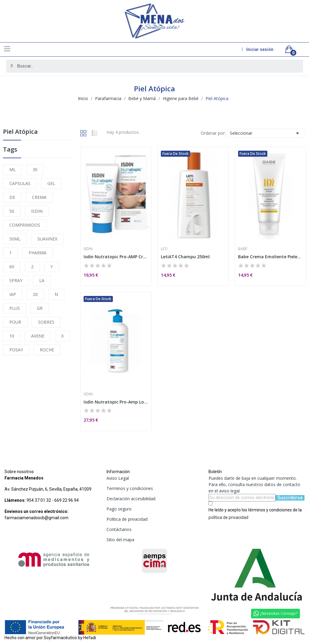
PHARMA (38, 253)
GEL (51, 183)
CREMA (39, 197)
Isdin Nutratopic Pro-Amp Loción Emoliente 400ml (116, 402)
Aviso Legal (118, 478)
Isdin (88, 249)
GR (40, 308)
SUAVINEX (47, 239)
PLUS (15, 308)
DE (12, 197)
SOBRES (46, 322)
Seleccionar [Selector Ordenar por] (266, 133)
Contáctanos (119, 529)
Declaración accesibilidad (131, 499)
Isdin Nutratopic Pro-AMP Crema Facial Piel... (116, 257)
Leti (164, 249)
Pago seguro (119, 509)
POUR (15, 322)
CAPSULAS (20, 183)
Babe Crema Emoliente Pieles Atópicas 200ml (270, 257)
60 (12, 267)
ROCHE (47, 350)
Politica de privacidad (127, 519)
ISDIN (37, 211)
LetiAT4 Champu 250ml (185, 257)
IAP (13, 294)
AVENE (38, 336)
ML (13, 170)
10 (12, 336)
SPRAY (16, 280)
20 (35, 294)
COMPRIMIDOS (25, 225)
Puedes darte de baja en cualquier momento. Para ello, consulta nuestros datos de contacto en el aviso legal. (254, 484)
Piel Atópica (20, 132)
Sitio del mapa (120, 540)
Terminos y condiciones (130, 488)
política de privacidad (228, 517)
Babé (243, 249)
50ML (15, 239)
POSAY (16, 350)
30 (35, 170)
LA (42, 280)
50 (12, 211)
